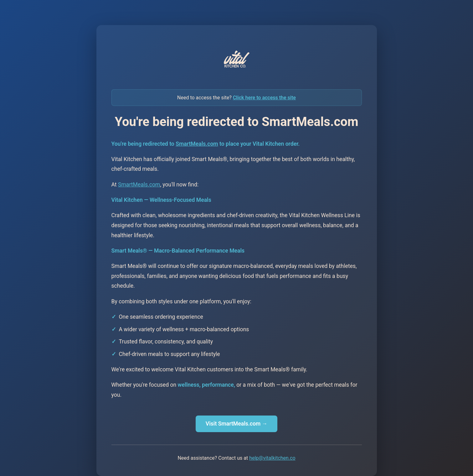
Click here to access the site (264, 98)
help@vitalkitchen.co (272, 458)
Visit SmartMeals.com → (236, 424)
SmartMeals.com (197, 144)
